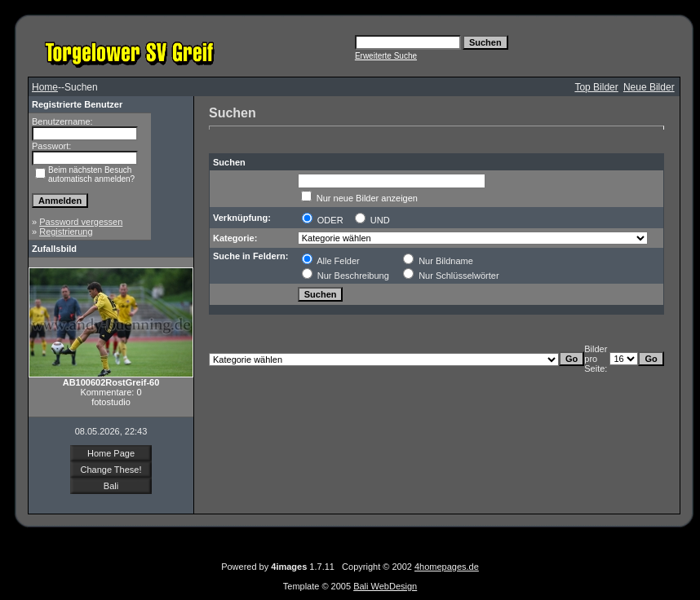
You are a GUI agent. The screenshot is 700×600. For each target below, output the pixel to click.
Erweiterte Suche (386, 56)
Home (45, 87)
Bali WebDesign (385, 586)
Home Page (111, 453)
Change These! (111, 470)
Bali (111, 486)
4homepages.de (447, 567)
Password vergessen (81, 222)
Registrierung (66, 232)
